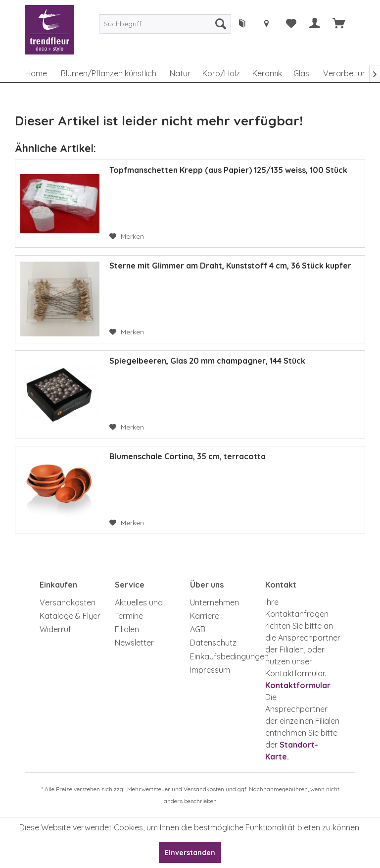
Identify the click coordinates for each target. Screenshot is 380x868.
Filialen (127, 629)
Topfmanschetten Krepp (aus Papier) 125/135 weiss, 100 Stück (228, 170)
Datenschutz (213, 643)
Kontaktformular (298, 685)
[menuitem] (165, 24)
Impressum (210, 670)
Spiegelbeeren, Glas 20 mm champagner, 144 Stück (207, 361)
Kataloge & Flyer (70, 616)
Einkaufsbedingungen (225, 656)
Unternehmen (214, 602)
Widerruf (55, 629)
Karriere (205, 616)
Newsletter (134, 643)
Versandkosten (68, 602)
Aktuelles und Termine (139, 609)
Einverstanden (190, 853)
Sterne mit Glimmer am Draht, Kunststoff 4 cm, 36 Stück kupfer (230, 266)
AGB (198, 629)
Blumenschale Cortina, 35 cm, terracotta (188, 456)
